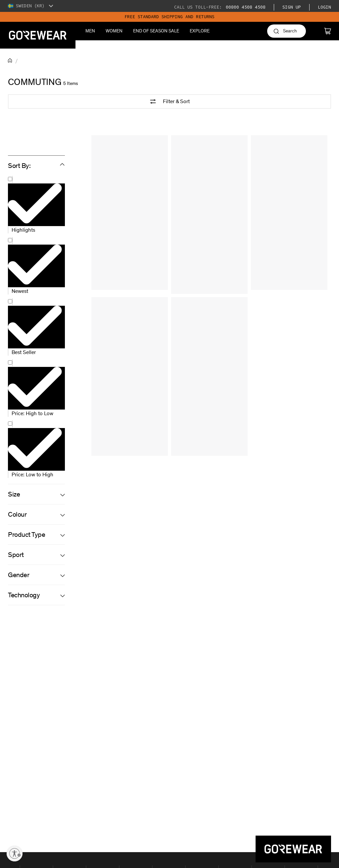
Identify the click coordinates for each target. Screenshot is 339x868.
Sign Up (292, 7)
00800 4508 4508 (244, 7)
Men (90, 31)
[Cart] (328, 31)
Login (324, 7)
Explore (200, 31)
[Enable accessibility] (15, 853)
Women (114, 31)
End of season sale (156, 31)
